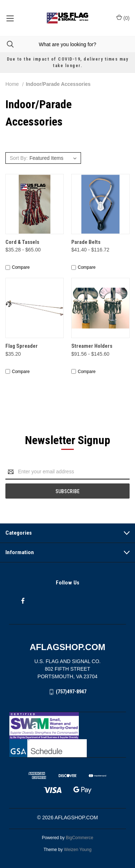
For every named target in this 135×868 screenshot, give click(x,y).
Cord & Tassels (22, 242)
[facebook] (23, 601)
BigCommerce (80, 838)
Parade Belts (86, 242)
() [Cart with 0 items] (123, 18)
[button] (68, 726)
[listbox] (54, 158)
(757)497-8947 (71, 692)
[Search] (7, 44)
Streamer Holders (92, 346)
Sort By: (19, 158)
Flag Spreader (22, 346)
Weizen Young (78, 850)
